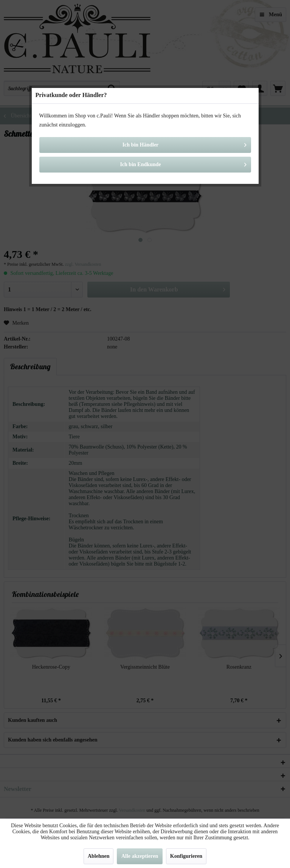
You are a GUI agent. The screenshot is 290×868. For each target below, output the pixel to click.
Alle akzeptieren (140, 856)
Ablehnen (99, 856)
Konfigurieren (186, 856)
